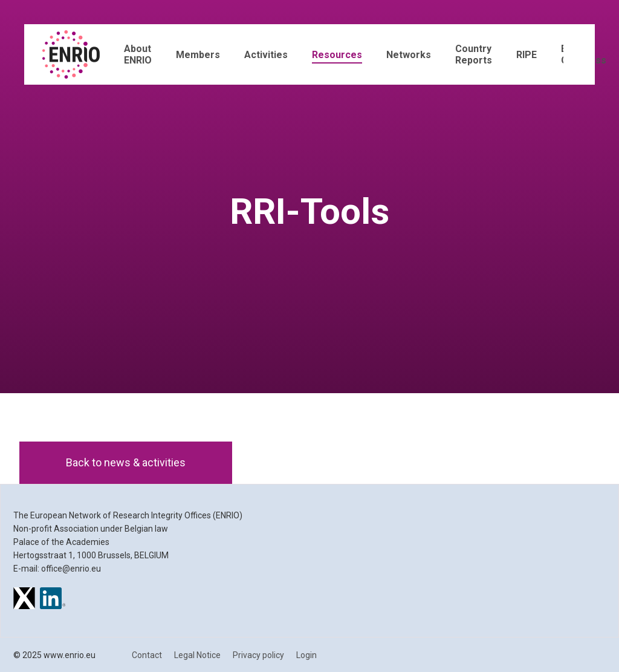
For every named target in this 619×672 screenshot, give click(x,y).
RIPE (527, 55)
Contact (147, 655)
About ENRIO (138, 54)
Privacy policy (258, 655)
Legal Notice (197, 655)
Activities (266, 55)
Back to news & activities (126, 462)
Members (198, 55)
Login (306, 655)
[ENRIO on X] (24, 600)
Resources (337, 55)
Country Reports (474, 54)
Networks (409, 55)
